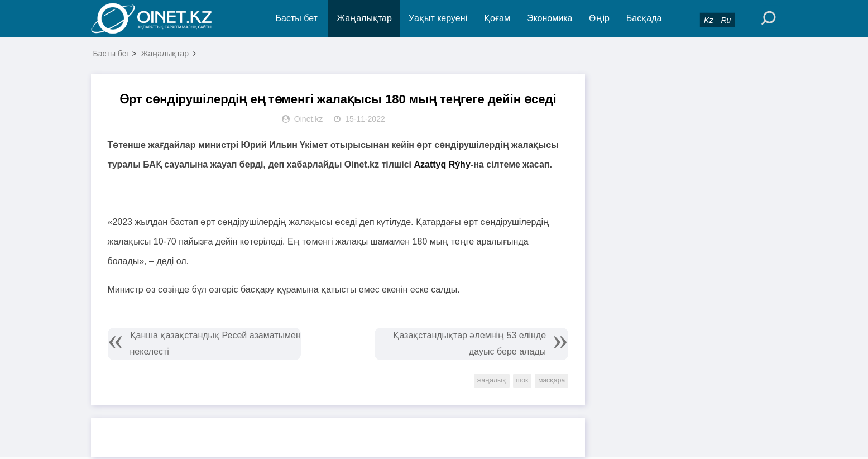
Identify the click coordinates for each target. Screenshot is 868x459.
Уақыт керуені (438, 18)
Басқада (644, 18)
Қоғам (497, 18)
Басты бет (297, 18)
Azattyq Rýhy (442, 164)
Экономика (550, 18)
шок (522, 380)
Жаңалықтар (364, 18)
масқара (552, 380)
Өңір (599, 18)
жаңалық (492, 380)
